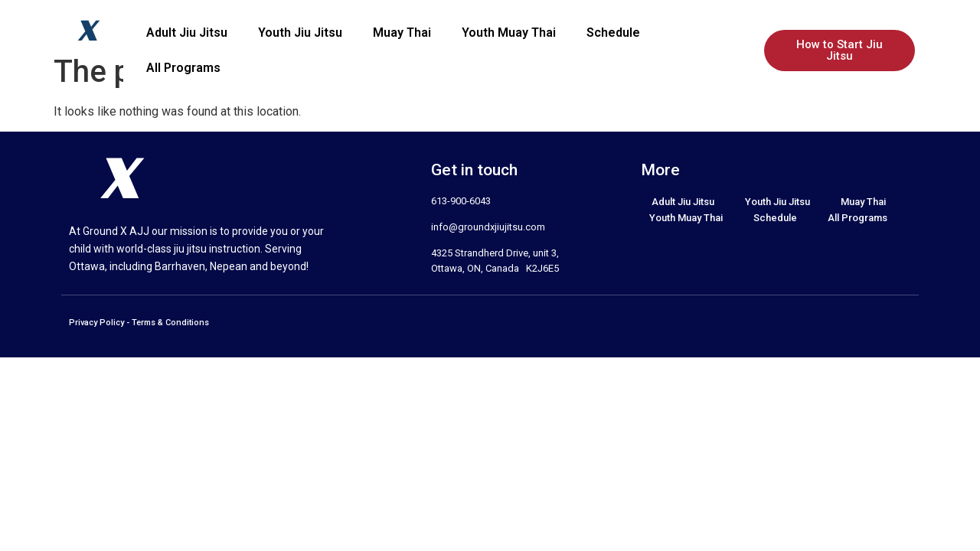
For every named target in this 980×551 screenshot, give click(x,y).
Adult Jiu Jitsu (187, 33)
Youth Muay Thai (509, 33)
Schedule (613, 33)
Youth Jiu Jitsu (300, 33)
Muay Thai (402, 33)
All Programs (183, 68)
